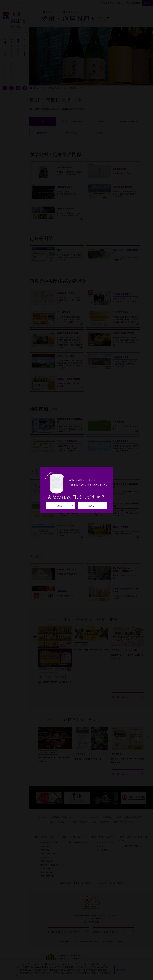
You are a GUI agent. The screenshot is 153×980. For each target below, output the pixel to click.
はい (60, 506)
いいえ (91, 506)
